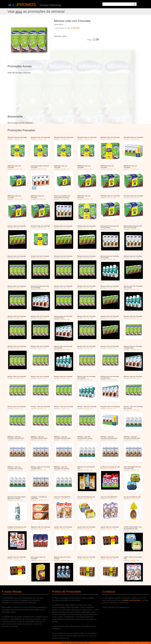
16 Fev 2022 (17, 348)
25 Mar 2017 (87, 499)
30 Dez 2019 (17, 228)
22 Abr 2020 (87, 228)
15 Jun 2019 (63, 199)
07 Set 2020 (16, 139)
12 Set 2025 (40, 470)
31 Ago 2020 (63, 529)
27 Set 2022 (63, 378)
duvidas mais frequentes (132, 600)
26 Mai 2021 (17, 288)
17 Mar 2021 (87, 258)
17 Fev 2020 (40, 228)
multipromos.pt (115, 643)
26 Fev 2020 (63, 228)
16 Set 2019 (109, 198)
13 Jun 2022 (17, 500)
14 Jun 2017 (110, 499)
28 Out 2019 (133, 198)
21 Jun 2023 (63, 408)
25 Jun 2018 (63, 169)
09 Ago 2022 (40, 378)
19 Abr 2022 (87, 348)
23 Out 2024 (40, 500)
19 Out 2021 (40, 318)
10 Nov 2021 (63, 320)
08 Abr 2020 (110, 469)
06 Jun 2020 (110, 229)
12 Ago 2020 (133, 229)
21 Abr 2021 (110, 259)
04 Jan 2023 (17, 408)
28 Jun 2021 (63, 139)
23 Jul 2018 (86, 169)
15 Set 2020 (17, 258)
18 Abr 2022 (109, 139)
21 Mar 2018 (133, 499)
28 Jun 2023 (87, 408)
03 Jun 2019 (40, 199)
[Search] (134, 4)
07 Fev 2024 (109, 408)
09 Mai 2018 (40, 169)
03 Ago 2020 (40, 529)
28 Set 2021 (17, 318)
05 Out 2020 (86, 529)
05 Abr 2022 (63, 350)
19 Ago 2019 (86, 199)
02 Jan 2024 (133, 139)
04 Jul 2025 (133, 440)
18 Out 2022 (87, 380)
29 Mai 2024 (17, 440)
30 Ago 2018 (110, 169)
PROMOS (27, 5)
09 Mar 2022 (40, 348)
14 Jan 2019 (17, 199)
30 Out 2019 (87, 470)
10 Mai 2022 (110, 348)
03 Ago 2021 (87, 288)
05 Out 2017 (17, 169)
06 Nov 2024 (63, 440)
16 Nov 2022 (133, 378)
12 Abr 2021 (16, 559)
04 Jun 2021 (40, 290)
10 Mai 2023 (40, 408)
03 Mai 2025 (87, 440)
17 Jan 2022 (86, 139)
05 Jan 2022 (133, 318)
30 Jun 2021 (63, 288)
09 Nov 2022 (110, 380)
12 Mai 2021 (63, 560)
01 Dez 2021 (110, 318)
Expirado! (76, 28)
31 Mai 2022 (133, 350)
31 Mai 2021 (40, 139)
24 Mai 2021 (86, 559)
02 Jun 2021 (133, 560)
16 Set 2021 (133, 290)
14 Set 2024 (40, 440)
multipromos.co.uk (141, 643)
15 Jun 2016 (63, 499)
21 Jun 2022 (17, 378)
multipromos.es (127, 643)
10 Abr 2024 (133, 410)
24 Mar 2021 (133, 530)
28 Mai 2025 (110, 440)
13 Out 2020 (40, 258)
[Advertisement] (122, 34)
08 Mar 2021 (110, 529)
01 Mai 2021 (40, 560)
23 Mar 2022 (133, 470)
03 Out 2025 (63, 470)
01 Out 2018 (133, 169)
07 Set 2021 (110, 288)
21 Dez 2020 (63, 258)
